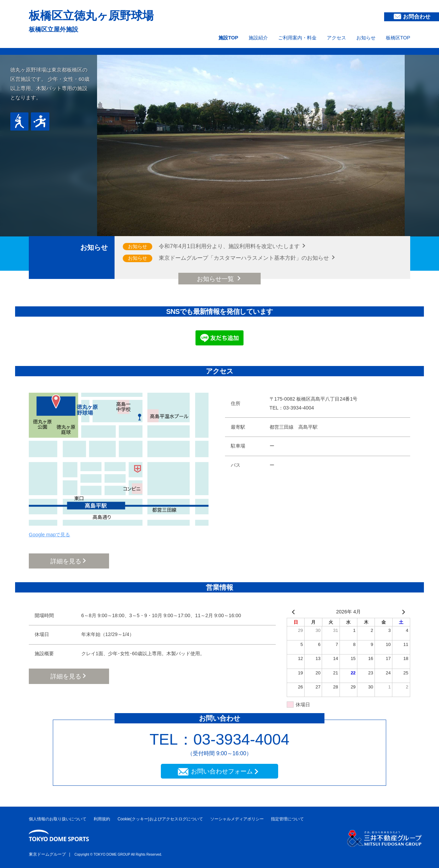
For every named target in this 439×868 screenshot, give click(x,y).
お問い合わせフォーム (222, 771)
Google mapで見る (49, 535)
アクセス (336, 38)
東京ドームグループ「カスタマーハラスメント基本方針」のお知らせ (245, 258)
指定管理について (287, 819)
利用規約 (102, 819)
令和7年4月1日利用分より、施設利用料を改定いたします (230, 246)
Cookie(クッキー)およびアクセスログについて (160, 819)
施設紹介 (258, 38)
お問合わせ (417, 17)
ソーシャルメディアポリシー (237, 819)
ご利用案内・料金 (297, 38)
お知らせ (366, 38)
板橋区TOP (398, 38)
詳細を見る (66, 561)
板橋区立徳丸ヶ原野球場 (91, 16)
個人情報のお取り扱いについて (58, 819)
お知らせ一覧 (216, 279)
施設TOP (228, 38)
